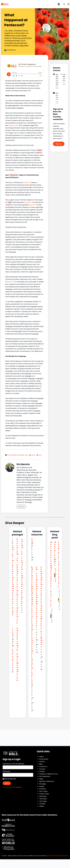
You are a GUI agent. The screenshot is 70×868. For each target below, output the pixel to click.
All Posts (21, 507)
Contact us (43, 766)
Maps (41, 779)
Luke (10, 202)
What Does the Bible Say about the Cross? (51, 574)
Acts (9, 455)
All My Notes (44, 759)
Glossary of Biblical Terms (49, 774)
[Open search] (64, 4)
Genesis (21, 455)
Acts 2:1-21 (27, 182)
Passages (43, 784)
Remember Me (9, 779)
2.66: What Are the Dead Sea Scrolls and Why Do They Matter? (42, 606)
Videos (42, 806)
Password (6, 771)
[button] (59, 4)
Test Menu (43, 799)
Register (19, 787)
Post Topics (43, 791)
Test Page (43, 801)
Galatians (14, 455)
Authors (42, 762)
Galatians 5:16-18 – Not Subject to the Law (17, 654)
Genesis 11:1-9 (11, 282)
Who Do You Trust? (58, 96)
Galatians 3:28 (13, 125)
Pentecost (14, 175)
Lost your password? (9, 787)
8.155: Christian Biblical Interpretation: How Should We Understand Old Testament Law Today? (32, 626)
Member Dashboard (47, 781)
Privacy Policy (44, 794)
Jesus (39, 150)
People (42, 786)
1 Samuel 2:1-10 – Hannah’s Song (13, 650)
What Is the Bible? (55, 554)
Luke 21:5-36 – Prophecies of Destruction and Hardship (13, 577)
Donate (42, 771)
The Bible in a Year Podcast (59, 565)
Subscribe (43, 796)
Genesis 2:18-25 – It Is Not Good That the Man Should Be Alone (17, 581)
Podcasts (43, 789)
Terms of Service (53, 856)
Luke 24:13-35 (29, 202)
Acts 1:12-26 (33, 205)
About (41, 757)
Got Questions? (45, 776)
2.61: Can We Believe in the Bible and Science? (37, 597)
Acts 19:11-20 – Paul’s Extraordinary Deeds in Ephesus (22, 576)
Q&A (40, 455)
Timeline (42, 804)
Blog (41, 764)
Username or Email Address (13, 764)
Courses (42, 769)
